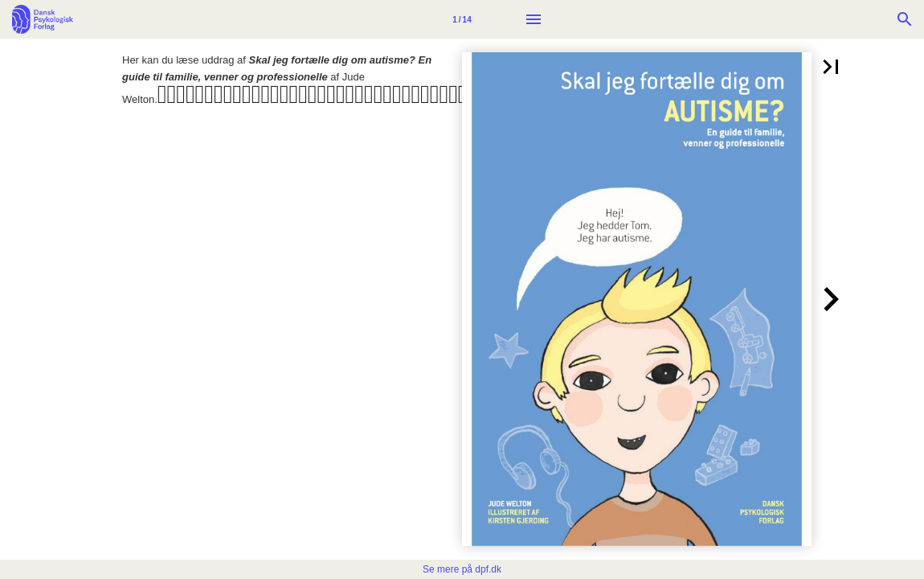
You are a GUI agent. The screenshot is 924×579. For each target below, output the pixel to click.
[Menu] (534, 19)
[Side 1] (462, 19)
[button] (831, 67)
